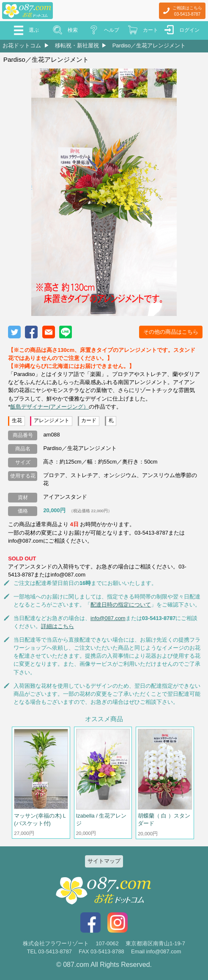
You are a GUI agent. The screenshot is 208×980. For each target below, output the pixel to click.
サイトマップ (104, 861)
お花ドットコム (22, 45)
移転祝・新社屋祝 (77, 45)
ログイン (189, 30)
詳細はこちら (57, 626)
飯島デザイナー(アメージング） (49, 407)
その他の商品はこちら (171, 332)
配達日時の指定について (121, 605)
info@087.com (108, 618)
